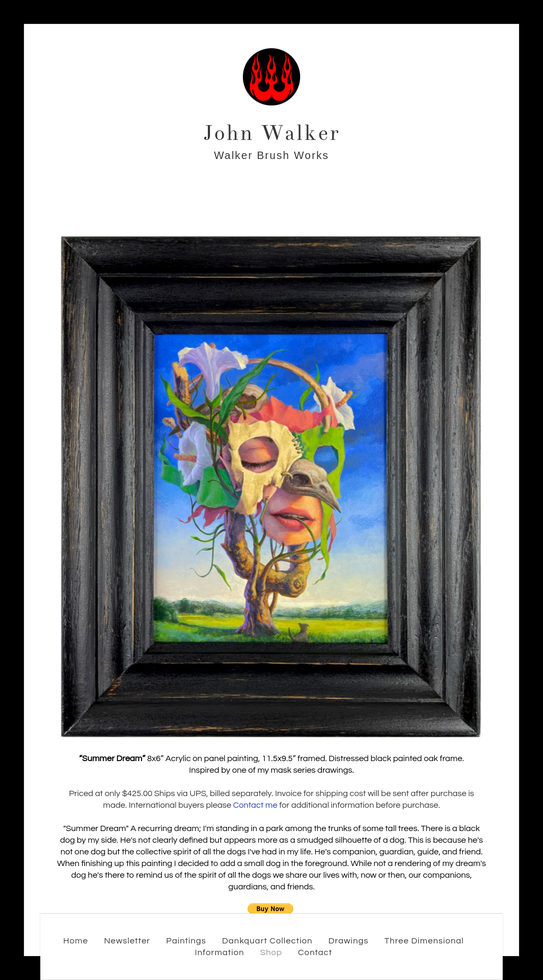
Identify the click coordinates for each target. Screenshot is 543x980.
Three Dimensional (424, 941)
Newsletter (127, 941)
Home (76, 941)
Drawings (348, 941)
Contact (315, 952)
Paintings (186, 941)
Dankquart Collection (268, 941)
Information (219, 952)
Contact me (255, 805)
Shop (271, 952)
